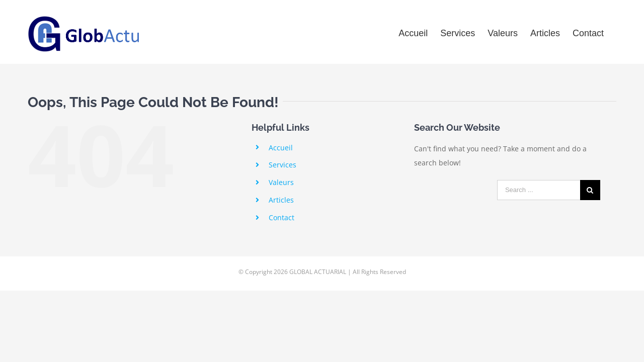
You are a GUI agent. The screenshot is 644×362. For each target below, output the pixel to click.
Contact (281, 217)
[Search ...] (539, 190)
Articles (281, 200)
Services (283, 165)
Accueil (281, 148)
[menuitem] (406, 32)
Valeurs (281, 182)
